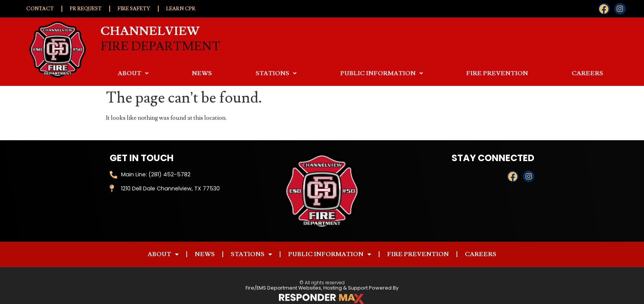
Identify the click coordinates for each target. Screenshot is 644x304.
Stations (346, 73)
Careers (481, 254)
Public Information (451, 73)
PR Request (86, 9)
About (203, 73)
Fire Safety (134, 9)
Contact (40, 9)
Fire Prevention (567, 73)
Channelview (150, 30)
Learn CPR (181, 9)
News (272, 73)
